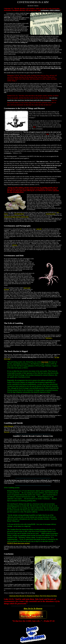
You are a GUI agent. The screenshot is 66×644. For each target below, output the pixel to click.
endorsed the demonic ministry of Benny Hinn (16, 217)
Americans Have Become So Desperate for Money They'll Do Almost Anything (33, 596)
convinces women (51, 214)
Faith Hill (39, 229)
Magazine (9, 426)
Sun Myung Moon (19, 214)
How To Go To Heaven (33, 608)
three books (45, 362)
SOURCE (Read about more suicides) (19, 543)
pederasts (15, 245)
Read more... (49, 338)
